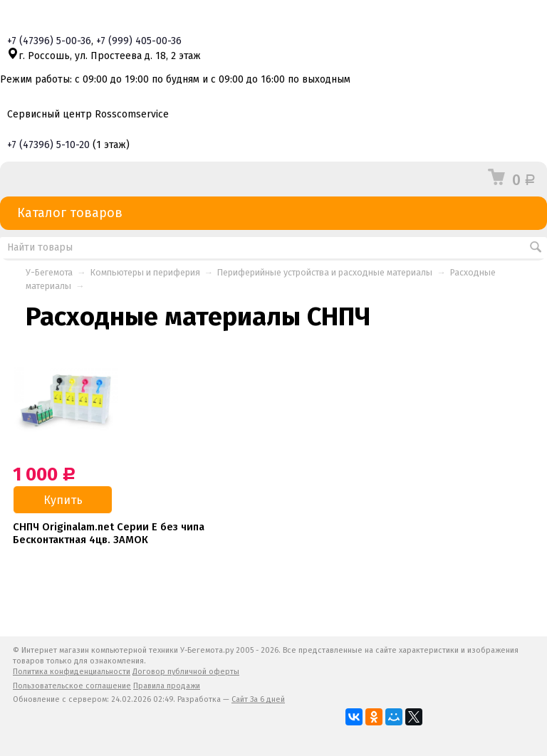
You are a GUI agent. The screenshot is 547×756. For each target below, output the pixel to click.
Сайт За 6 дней (258, 699)
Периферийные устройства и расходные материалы (325, 272)
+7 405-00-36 (139, 41)
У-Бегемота (49, 272)
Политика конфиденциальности (72, 672)
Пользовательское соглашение (72, 686)
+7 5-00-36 (49, 41)
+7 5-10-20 (48, 145)
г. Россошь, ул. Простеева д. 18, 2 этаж (104, 56)
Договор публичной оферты (186, 672)
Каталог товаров (273, 213)
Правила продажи (167, 686)
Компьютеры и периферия (145, 272)
